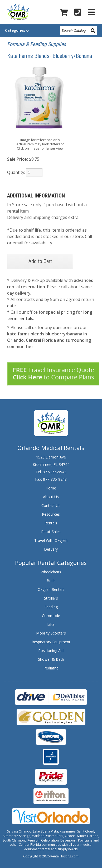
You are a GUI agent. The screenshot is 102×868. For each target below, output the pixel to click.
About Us (51, 497)
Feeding (51, 607)
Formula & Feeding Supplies (37, 44)
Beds (51, 581)
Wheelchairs (51, 572)
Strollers (51, 598)
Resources (51, 514)
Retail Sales (51, 532)
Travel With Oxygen (51, 540)
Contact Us (51, 505)
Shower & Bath (51, 659)
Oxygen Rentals (51, 589)
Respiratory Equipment (51, 642)
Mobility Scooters (51, 633)
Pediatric (51, 668)
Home (51, 488)
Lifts (51, 624)
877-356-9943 (55, 472)
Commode (51, 616)
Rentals (51, 523)
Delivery (51, 549)
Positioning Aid (51, 651)
